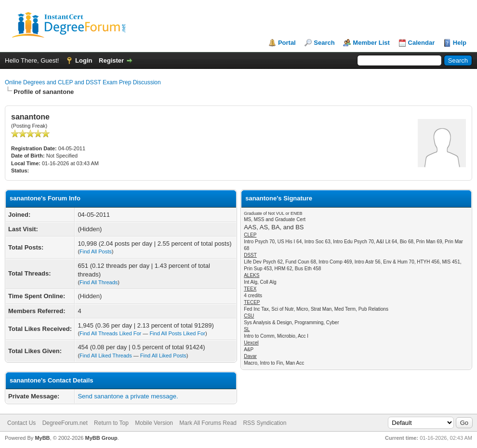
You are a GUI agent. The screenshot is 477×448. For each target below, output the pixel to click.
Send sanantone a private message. (128, 396)
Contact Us (21, 423)
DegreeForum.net (65, 423)
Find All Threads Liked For (110, 333)
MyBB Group (101, 438)
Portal (287, 43)
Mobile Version (154, 423)
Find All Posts (96, 251)
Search (324, 43)
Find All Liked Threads (106, 356)
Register (111, 60)
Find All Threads (99, 282)
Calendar (422, 43)
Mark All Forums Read (208, 423)
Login (84, 60)
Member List (371, 43)
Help (460, 43)
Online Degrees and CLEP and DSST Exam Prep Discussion (83, 82)
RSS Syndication (265, 423)
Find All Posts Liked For (177, 333)
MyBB (42, 438)
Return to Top (111, 423)
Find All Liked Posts (163, 356)
